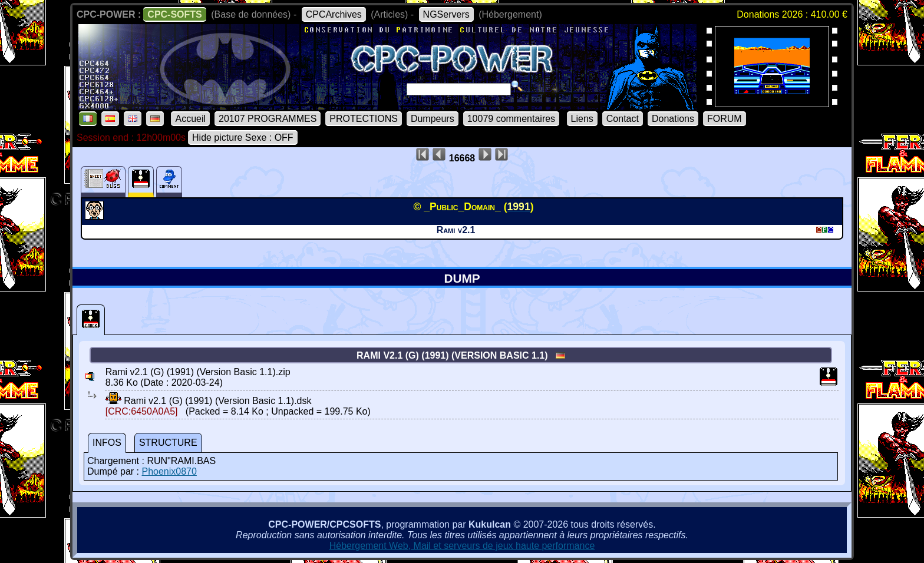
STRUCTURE (168, 443)
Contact (623, 119)
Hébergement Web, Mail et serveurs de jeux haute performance (462, 546)
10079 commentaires (511, 119)
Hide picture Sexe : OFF (243, 138)
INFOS (107, 443)
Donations (673, 119)
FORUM (725, 119)
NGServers (446, 14)
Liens (582, 119)
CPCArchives (334, 14)
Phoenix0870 (169, 471)
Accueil (190, 119)
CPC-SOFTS (174, 14)
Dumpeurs (433, 119)
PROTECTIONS (364, 119)
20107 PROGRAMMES (268, 119)
